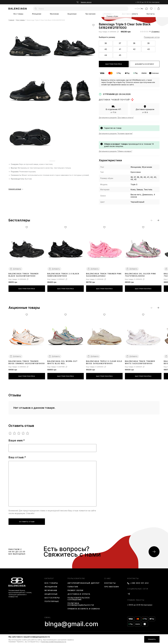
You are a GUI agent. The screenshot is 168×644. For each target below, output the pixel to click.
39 (148, 43)
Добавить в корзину (145, 64)
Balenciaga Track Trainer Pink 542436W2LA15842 (104, 275)
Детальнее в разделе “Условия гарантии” (116, 133)
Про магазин (90, 14)
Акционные (72, 14)
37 (120, 43)
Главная (11, 20)
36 (106, 43)
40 (106, 49)
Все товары (18, 14)
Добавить (17, 269)
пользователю (76, 578)
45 (120, 55)
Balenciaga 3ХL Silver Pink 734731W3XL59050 (140, 275)
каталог (49, 578)
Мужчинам (54, 14)
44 (106, 55)
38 (134, 43)
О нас (108, 578)
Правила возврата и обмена (84, 609)
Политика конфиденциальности (81, 604)
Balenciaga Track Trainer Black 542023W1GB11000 (23, 275)
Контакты (151, 14)
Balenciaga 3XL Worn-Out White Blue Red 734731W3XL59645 (62, 362)
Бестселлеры (52, 598)
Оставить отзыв (27, 522)
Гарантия (73, 587)
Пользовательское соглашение (79, 599)
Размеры (108, 14)
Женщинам (37, 14)
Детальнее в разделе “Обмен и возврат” (116, 151)
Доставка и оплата (130, 14)
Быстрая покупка (114, 64)
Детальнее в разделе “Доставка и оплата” (116, 118)
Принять (152, 639)
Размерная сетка (152, 37)
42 (134, 49)
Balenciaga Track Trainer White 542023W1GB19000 (140, 362)
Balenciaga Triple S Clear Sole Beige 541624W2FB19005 (104, 362)
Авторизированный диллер (83, 583)
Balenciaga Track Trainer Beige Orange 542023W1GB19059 (27, 362)
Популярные (52, 601)
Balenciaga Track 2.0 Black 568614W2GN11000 (63, 275)
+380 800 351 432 (140, 583)
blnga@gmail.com (71, 624)
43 (148, 49)
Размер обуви (75, 590)
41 (120, 49)
